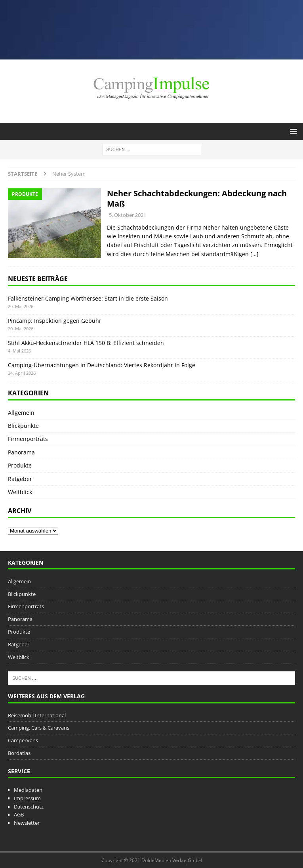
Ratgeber (20, 479)
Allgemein (21, 413)
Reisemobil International (37, 715)
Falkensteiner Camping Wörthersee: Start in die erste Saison (88, 298)
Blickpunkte (23, 426)
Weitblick (20, 492)
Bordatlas (19, 753)
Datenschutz (29, 807)
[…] (254, 254)
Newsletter (27, 823)
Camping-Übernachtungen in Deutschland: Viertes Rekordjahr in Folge (102, 365)
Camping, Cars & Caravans (39, 728)
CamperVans (23, 740)
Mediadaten (28, 790)
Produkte (20, 465)
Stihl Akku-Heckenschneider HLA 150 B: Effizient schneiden (86, 343)
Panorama (21, 452)
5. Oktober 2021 (128, 215)
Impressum (27, 798)
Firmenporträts (28, 439)
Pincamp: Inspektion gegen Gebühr (55, 321)
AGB (19, 814)
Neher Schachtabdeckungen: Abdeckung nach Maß (197, 198)
